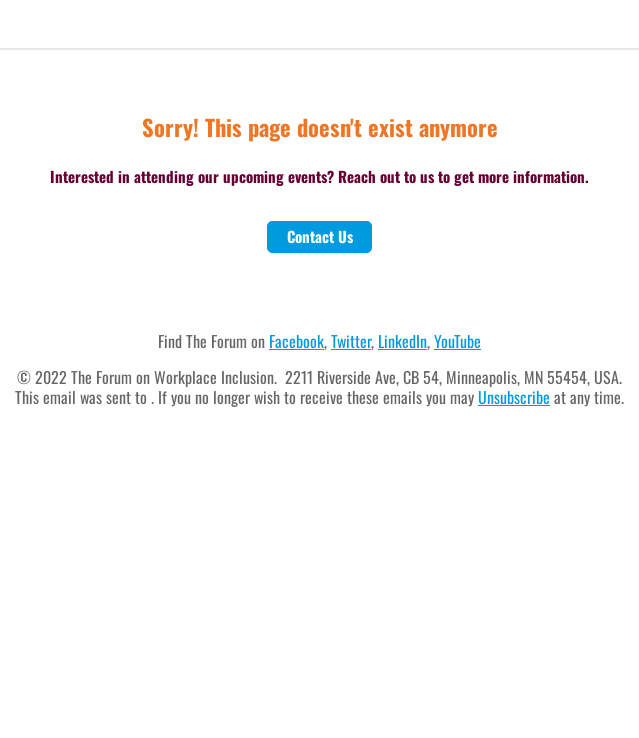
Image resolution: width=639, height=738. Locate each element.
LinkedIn (402, 341)
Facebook (296, 341)
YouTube (457, 341)
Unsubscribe (514, 397)
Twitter (351, 341)
